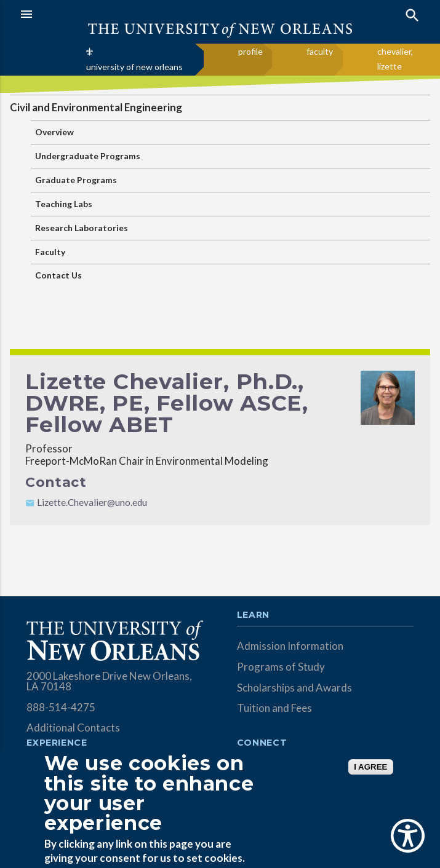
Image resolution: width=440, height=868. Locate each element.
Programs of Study (281, 667)
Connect (262, 743)
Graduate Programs (76, 180)
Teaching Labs (64, 204)
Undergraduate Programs (88, 156)
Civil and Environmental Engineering (96, 107)
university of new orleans (134, 67)
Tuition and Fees (274, 708)
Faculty (50, 252)
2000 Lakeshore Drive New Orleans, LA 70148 (109, 681)
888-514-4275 (61, 707)
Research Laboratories (82, 228)
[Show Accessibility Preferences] (408, 836)
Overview (54, 132)
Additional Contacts (73, 728)
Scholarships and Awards (294, 688)
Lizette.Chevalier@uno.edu (92, 502)
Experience (57, 743)
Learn (253, 615)
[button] (117, 14)
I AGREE (370, 767)
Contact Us (58, 275)
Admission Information (290, 646)
